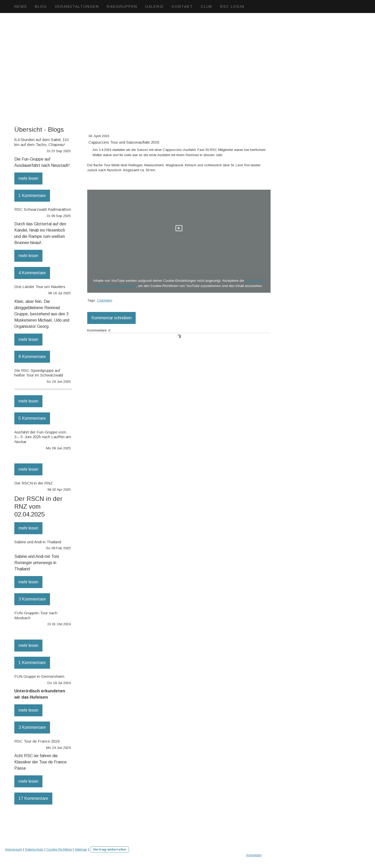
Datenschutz (34, 849)
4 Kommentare (32, 273)
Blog (41, 7)
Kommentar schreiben (111, 318)
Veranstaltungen (77, 7)
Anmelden (254, 855)
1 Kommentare (32, 196)
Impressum (14, 849)
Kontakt (182, 7)
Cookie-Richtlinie (59, 849)
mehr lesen (28, 178)
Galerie (155, 7)
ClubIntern (105, 300)
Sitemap (81, 849)
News (21, 7)
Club (207, 7)
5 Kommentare (32, 418)
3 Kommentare (32, 599)
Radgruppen (122, 7)
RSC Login (232, 7)
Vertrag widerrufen (110, 849)
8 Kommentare (32, 357)
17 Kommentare (33, 798)
